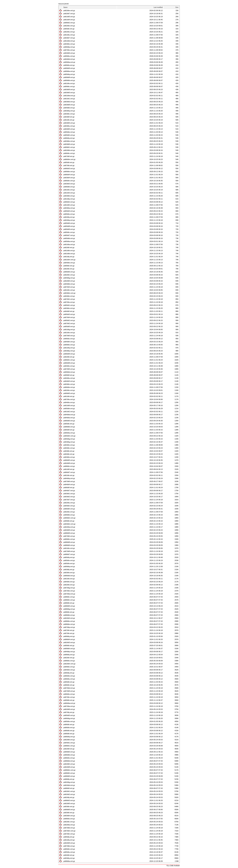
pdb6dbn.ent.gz (69, 181)
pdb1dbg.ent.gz (69, 329)
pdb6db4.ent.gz (69, 175)
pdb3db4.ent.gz (69, 178)
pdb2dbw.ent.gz (69, 527)
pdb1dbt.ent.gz (69, 396)
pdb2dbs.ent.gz (69, 32)
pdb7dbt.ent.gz (69, 165)
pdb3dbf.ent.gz (69, 117)
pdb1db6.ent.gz (69, 405)
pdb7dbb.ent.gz (69, 828)
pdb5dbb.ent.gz (69, 238)
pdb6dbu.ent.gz (69, 679)
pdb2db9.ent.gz (69, 843)
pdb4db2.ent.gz (69, 670)
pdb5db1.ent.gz (69, 305)
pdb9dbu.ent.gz (69, 56)
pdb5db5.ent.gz (69, 715)
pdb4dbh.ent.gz (69, 342)
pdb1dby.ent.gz (69, 840)
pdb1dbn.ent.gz (69, 290)
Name (65, 7)
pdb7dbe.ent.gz (69, 591)
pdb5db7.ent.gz (69, 235)
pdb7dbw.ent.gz (69, 594)
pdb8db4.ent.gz (69, 639)
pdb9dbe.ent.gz (69, 172)
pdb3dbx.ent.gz (69, 445)
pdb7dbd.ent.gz (69, 688)
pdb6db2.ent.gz (69, 202)
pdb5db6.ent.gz (69, 223)
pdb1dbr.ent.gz (69, 475)
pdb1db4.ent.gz (69, 20)
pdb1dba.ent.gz (69, 244)
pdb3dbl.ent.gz (69, 813)
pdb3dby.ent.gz (69, 858)
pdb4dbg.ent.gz (69, 278)
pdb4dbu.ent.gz (69, 378)
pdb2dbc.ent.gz (69, 822)
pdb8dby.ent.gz (69, 655)
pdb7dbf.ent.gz (69, 156)
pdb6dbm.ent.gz (69, 159)
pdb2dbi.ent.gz (69, 269)
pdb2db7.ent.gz (69, 14)
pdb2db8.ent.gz (69, 767)
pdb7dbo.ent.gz (69, 50)
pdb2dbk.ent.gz (69, 740)
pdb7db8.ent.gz (69, 551)
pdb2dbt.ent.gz (69, 357)
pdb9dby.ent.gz (69, 636)
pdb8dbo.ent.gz (69, 621)
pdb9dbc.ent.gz (69, 86)
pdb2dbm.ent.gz (69, 664)
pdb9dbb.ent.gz (69, 80)
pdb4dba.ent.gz (69, 418)
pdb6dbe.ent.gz (69, 387)
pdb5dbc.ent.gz (69, 232)
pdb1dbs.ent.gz (69, 83)
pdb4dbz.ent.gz (69, 296)
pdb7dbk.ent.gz (69, 846)
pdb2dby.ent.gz (69, 217)
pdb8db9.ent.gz (69, 533)
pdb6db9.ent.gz (69, 354)
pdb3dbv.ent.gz (69, 573)
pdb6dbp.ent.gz (69, 47)
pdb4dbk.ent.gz (69, 108)
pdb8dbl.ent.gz (69, 603)
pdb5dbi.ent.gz (69, 424)
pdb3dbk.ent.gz (69, 196)
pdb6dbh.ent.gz (69, 509)
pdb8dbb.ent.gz (69, 427)
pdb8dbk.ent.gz (69, 615)
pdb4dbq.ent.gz (69, 478)
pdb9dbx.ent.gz (69, 667)
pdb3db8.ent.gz (69, 105)
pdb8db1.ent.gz (69, 746)
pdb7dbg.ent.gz (69, 588)
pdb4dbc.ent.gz (69, 448)
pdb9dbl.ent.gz (69, 521)
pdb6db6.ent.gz (69, 272)
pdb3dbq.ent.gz (69, 111)
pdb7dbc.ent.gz (69, 697)
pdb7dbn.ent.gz (69, 834)
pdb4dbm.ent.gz (69, 524)
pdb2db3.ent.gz (69, 642)
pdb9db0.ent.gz (69, 752)
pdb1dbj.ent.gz (69, 257)
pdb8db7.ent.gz (69, 554)
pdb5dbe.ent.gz (69, 132)
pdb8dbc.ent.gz (69, 597)
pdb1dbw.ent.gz (69, 96)
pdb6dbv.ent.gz (69, 727)
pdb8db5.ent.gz (69, 606)
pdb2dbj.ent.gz (69, 797)
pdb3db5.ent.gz (69, 123)
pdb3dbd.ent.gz (69, 102)
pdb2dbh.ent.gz (69, 764)
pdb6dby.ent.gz (69, 138)
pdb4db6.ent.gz (69, 53)
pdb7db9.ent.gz (69, 691)
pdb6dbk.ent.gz (69, 187)
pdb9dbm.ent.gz (69, 518)
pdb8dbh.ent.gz (69, 773)
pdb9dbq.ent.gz (69, 566)
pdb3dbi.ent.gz (69, 451)
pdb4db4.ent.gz (69, 484)
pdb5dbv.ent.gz (69, 563)
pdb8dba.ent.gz (69, 861)
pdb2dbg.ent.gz (69, 782)
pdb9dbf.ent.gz (69, 375)
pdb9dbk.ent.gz (69, 515)
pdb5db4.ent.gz (69, 211)
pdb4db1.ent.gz (69, 743)
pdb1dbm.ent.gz (69, 260)
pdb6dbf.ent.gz (69, 487)
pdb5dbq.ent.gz (69, 74)
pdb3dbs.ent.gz (69, 457)
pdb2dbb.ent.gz (69, 150)
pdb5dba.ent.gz (69, 241)
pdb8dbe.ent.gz (69, 624)
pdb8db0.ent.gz (69, 776)
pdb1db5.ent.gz (69, 17)
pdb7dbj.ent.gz (69, 712)
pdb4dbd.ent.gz (69, 59)
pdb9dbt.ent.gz (69, 700)
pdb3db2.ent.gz (69, 497)
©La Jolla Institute (173, 866)
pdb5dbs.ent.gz (69, 214)
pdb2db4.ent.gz (69, 618)
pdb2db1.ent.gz (69, 791)
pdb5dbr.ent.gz (69, 29)
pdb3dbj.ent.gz (69, 570)
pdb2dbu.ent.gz (69, 503)
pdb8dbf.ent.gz (69, 788)
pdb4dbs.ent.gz (69, 402)
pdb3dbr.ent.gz (69, 806)
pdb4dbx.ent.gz (69, 366)
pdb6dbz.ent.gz (69, 339)
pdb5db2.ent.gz (69, 320)
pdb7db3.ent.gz (69, 287)
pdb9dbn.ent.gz (69, 539)
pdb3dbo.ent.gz (69, 44)
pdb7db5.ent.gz (69, 369)
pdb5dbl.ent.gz (69, 162)
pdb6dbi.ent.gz (69, 724)
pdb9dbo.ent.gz (69, 345)
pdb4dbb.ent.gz (69, 284)
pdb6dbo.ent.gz (69, 676)
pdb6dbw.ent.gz (69, 703)
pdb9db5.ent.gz (69, 393)
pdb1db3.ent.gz (69, 193)
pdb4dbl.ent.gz (69, 855)
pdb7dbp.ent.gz (69, 627)
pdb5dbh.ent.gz (69, 135)
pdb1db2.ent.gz (69, 412)
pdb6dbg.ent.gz (69, 718)
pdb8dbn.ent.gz (69, 600)
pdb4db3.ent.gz (69, 381)
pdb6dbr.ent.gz (69, 685)
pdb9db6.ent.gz (69, 810)
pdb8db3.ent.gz (69, 800)
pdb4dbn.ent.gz (69, 506)
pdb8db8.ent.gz (69, 542)
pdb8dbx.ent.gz (69, 661)
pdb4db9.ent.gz (69, 530)
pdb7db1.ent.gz (69, 299)
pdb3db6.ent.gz (69, 144)
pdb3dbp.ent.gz (69, 351)
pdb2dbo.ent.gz (69, 26)
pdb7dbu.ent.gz (69, 399)
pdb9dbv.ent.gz (69, 65)
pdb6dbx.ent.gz (69, 694)
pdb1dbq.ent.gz (69, 348)
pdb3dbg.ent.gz (69, 442)
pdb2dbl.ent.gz (69, 247)
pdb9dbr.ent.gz (69, 266)
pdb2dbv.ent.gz (69, 585)
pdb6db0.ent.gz (69, 421)
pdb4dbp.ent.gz (69, 652)
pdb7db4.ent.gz (69, 317)
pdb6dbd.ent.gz (69, 576)
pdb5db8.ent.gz (69, 226)
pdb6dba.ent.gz (69, 433)
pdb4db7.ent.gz (69, 491)
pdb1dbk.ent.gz (69, 250)
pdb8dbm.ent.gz (69, 770)
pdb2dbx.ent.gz (69, 512)
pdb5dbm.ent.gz (69, 436)
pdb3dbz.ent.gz (69, 308)
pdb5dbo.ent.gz (69, 721)
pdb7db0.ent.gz (69, 336)
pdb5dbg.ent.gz (69, 439)
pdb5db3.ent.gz (69, 314)
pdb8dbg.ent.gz (69, 609)
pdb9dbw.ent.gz (69, 62)
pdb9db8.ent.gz (69, 77)
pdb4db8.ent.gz (69, 463)
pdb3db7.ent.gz (69, 38)
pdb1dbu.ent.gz (69, 35)
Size (177, 7)
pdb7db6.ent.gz (69, 481)
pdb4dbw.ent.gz (69, 415)
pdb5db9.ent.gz (69, 229)
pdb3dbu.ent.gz (69, 126)
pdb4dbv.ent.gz (69, 582)
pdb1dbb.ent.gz (69, 254)
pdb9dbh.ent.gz (69, 648)
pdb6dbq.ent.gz (69, 737)
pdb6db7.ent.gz (69, 472)
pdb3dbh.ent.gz (69, 816)
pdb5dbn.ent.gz (69, 849)
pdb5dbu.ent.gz (69, 852)
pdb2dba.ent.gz (69, 825)
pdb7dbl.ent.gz (69, 630)
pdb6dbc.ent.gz (69, 153)
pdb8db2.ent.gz (69, 23)
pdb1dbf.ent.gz (69, 469)
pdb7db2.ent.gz (69, 323)
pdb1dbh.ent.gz (69, 205)
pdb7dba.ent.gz (69, 706)
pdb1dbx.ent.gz (69, 190)
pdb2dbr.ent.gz (69, 658)
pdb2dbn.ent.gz (69, 275)
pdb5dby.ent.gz (69, 557)
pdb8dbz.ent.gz (69, 466)
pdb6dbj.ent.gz (69, 673)
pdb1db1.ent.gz (69, 99)
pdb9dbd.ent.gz (69, 372)
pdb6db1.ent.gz (69, 360)
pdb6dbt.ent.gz (69, 731)
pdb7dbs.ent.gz (69, 302)
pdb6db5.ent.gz (69, 460)
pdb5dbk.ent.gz (69, 408)
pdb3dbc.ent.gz (69, 114)
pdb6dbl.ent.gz (69, 734)
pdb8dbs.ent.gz (69, 819)
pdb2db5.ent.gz (69, 803)
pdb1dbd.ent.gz (69, 41)
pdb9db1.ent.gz (69, 147)
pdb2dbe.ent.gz (69, 10)
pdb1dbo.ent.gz (69, 333)
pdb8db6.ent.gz (69, 545)
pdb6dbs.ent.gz (69, 758)
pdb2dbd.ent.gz (69, 785)
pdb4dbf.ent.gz (69, 311)
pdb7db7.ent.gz (69, 500)
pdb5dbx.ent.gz (69, 560)
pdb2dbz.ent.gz (69, 390)
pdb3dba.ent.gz (69, 208)
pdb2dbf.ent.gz (69, 749)
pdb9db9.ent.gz (69, 68)
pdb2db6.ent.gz (69, 709)
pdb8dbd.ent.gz (69, 761)
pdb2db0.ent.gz (69, 281)
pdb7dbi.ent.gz (69, 633)
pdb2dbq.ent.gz (69, 220)
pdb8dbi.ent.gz (69, 612)
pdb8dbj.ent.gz (69, 779)
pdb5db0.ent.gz (69, 326)
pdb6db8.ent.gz (69, 363)
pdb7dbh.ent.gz (69, 536)
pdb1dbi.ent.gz (69, 120)
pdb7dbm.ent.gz (69, 831)
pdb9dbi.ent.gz (69, 645)
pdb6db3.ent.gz (69, 168)
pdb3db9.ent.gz (69, 89)
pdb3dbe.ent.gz (69, 141)
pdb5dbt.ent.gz (69, 682)
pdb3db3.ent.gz (69, 184)
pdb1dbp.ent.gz (69, 199)
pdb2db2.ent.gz (69, 794)
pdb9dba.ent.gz (69, 71)
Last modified (158, 7)
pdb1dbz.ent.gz (69, 548)
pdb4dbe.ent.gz (69, 263)
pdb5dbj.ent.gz (69, 837)
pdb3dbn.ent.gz (69, 384)
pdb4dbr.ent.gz (69, 454)
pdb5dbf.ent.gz (69, 430)
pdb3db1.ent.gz (69, 494)
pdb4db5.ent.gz (69, 129)
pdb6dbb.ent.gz (69, 755)
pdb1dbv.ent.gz (69, 579)
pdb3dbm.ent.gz (69, 293)
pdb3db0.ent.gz (69, 93)
